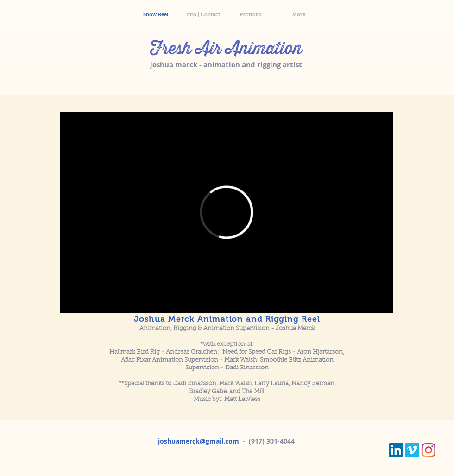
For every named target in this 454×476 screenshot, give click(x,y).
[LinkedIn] (396, 450)
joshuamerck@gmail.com (199, 441)
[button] (299, 14)
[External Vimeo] (227, 212)
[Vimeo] (412, 450)
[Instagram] (429, 450)
